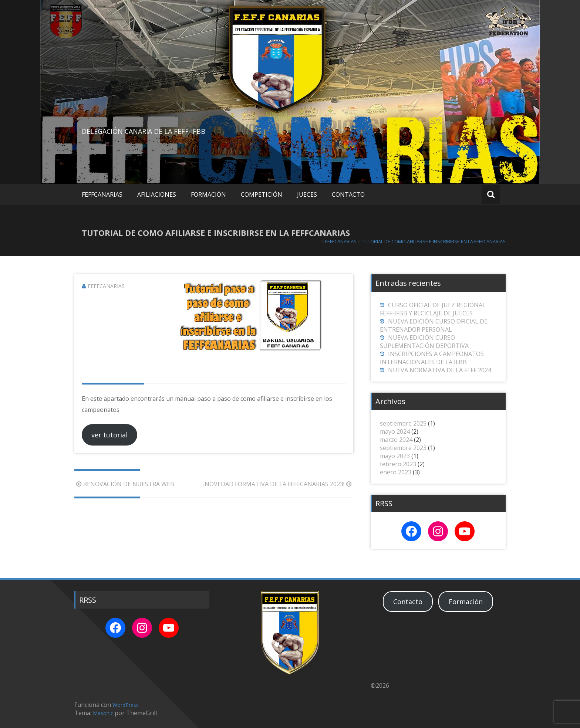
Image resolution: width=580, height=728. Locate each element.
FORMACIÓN (208, 194)
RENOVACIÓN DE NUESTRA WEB (124, 484)
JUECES (307, 194)
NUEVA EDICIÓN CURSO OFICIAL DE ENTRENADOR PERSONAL (434, 325)
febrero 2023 (398, 464)
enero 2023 (396, 472)
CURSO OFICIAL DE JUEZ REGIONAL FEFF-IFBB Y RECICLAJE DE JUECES (433, 309)
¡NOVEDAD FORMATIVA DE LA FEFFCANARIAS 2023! (278, 484)
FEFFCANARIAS (102, 194)
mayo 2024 (395, 431)
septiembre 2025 (403, 423)
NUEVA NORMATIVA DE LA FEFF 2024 (440, 370)
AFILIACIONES (157, 194)
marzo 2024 (396, 440)
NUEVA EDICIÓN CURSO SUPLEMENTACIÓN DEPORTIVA (424, 342)
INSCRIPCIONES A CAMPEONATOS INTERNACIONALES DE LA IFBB (432, 358)
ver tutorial (109, 435)
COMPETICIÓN (262, 194)
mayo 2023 (395, 456)
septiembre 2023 (403, 448)
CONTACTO (348, 194)
